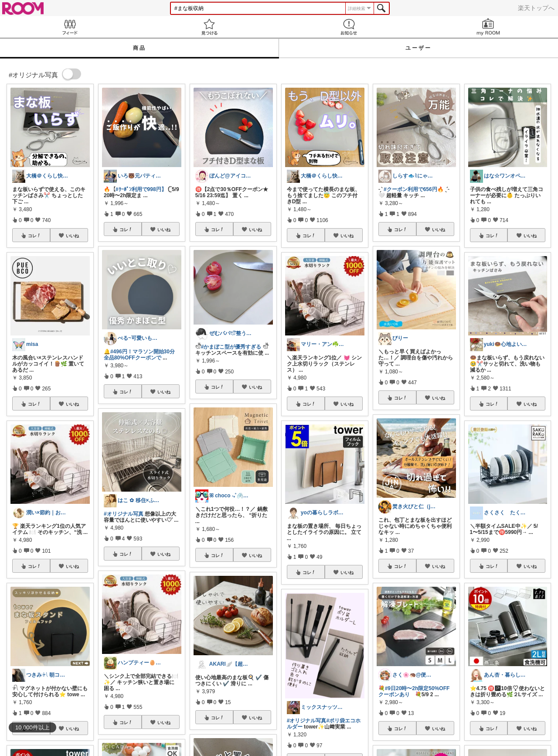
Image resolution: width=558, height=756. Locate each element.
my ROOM (488, 27)
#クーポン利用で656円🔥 (414, 189)
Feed (70, 27)
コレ (34, 236)
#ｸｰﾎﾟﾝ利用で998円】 (141, 189)
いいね (72, 236)
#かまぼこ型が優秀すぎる (231, 347)
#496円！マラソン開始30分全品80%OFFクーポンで (139, 355)
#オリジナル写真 (124, 514)
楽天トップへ (536, 8)
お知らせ (349, 27)
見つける (209, 27)
